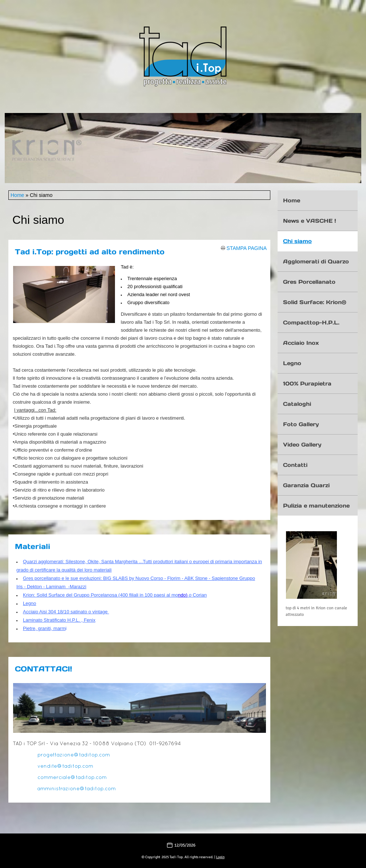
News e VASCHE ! (310, 221)
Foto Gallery (301, 424)
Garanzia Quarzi (306, 485)
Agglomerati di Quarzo (316, 261)
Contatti (295, 465)
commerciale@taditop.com (72, 778)
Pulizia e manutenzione (316, 506)
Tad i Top (183, 88)
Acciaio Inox (301, 343)
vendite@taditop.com (65, 766)
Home (17, 195)
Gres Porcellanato (309, 282)
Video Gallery (302, 445)
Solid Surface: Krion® (315, 302)
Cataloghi (297, 404)
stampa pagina (247, 248)
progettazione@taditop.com (74, 755)
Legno (292, 363)
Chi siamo (297, 241)
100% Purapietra (307, 383)
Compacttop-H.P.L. (311, 322)
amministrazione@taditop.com (77, 789)
